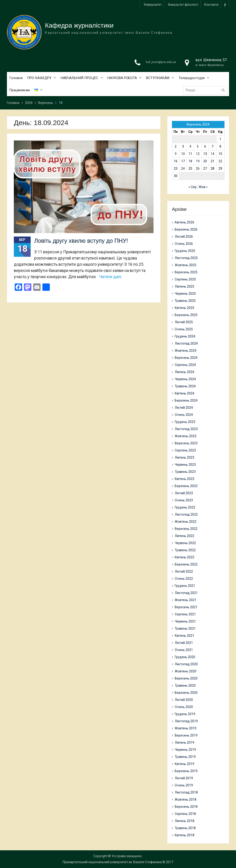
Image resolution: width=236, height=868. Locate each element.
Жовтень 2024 (186, 351)
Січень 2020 (184, 707)
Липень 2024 (184, 372)
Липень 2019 (184, 742)
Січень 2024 (184, 415)
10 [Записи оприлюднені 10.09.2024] (183, 154)
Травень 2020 (185, 685)
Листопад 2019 (186, 721)
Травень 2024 (185, 386)
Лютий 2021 (184, 643)
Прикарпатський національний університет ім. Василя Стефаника (112, 862)
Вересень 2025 (186, 272)
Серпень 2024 (185, 365)
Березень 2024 (186, 400)
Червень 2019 (185, 750)
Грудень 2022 (185, 507)
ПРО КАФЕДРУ (39, 78)
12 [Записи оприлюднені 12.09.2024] (198, 154)
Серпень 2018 (185, 814)
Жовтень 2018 (186, 799)
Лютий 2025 (184, 322)
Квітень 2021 (184, 636)
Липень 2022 (184, 536)
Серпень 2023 (185, 450)
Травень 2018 (185, 828)
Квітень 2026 (184, 222)
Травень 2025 (185, 301)
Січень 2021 (184, 650)
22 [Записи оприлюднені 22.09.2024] (220, 161)
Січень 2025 (184, 329)
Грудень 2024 (185, 336)
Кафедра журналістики (79, 26)
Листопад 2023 (186, 429)
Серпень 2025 (185, 279)
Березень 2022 (186, 564)
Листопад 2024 (186, 343)
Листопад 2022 (186, 514)
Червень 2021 (185, 621)
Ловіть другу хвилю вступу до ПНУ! (81, 241)
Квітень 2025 (184, 308)
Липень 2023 (184, 457)
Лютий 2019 (184, 778)
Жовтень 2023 (186, 436)
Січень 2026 (184, 244)
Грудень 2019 (185, 714)
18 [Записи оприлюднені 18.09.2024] (190, 161)
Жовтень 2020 (186, 671)
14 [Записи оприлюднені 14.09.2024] (212, 154)
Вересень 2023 (186, 443)
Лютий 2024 (184, 408)
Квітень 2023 (184, 479)
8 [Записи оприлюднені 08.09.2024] (220, 146)
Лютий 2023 (184, 493)
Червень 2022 (185, 543)
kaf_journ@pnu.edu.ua (161, 62)
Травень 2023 (185, 472)
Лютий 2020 (184, 700)
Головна (16, 78)
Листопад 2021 (186, 593)
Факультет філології (183, 5)
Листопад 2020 (186, 664)
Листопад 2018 (186, 792)
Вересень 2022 (186, 529)
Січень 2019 (184, 785)
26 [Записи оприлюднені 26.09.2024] (198, 168)
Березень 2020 (186, 693)
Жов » (203, 187)
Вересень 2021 (186, 607)
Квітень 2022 (184, 557)
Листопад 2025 (186, 258)
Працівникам (19, 90)
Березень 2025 (186, 315)
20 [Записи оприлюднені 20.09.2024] (205, 161)
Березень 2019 (186, 771)
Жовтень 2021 (186, 600)
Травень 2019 (185, 757)
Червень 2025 (185, 294)
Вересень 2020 (186, 678)
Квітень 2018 (184, 835)
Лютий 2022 (184, 571)
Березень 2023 (186, 486)
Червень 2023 (185, 465)
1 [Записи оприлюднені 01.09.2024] (220, 139)
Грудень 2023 (185, 422)
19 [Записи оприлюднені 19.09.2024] (198, 161)
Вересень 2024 (186, 358)
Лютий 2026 (184, 237)
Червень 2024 (185, 379)
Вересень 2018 (186, 807)
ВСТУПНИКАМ (158, 78)
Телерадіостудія (192, 78)
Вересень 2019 (186, 735)
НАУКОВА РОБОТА (122, 78)
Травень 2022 (185, 550)
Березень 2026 (186, 229)
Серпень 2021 (185, 614)
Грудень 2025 (185, 251)
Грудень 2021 (185, 586)
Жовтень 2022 (186, 522)
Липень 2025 (184, 286)
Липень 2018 (184, 821)
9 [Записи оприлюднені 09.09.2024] (176, 154)
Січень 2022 (184, 579)
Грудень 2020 (185, 657)
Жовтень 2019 (186, 728)
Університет (153, 5)
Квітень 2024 (184, 393)
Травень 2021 (185, 628)
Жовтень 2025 (186, 265)
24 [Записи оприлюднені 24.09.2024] (183, 168)
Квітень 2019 (184, 764)
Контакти (211, 5)
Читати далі (110, 277)
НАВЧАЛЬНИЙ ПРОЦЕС (79, 78)
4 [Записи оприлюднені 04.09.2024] (190, 146)
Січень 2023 (184, 500)
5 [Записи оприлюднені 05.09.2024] (198, 146)
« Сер (193, 187)
